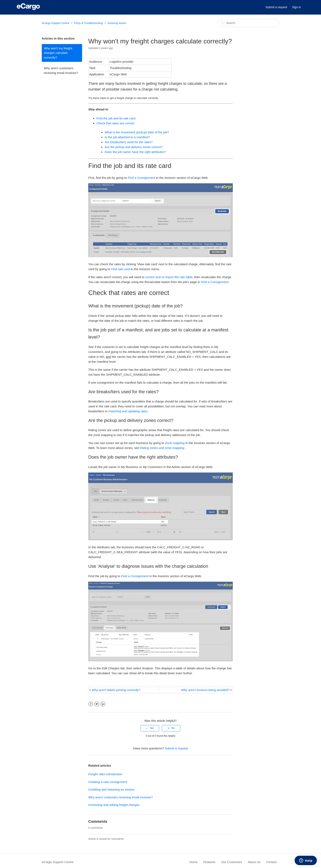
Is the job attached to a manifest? (127, 137)
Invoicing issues (117, 23)
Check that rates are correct (115, 123)
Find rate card (120, 269)
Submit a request (276, 7)
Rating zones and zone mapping (162, 448)
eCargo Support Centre (55, 23)
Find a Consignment (141, 178)
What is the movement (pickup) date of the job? (137, 132)
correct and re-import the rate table (169, 277)
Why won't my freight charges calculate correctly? (58, 53)
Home (193, 862)
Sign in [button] (297, 7)
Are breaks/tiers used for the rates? (129, 142)
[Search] (249, 23)
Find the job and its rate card (116, 118)
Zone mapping (175, 443)
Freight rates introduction (105, 774)
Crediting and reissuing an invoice (111, 789)
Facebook (91, 704)
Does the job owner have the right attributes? (135, 152)
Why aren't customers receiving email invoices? (61, 70)
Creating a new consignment (108, 782)
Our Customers (232, 862)
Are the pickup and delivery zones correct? (134, 147)
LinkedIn (103, 704)
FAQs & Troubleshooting (88, 23)
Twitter (97, 704)
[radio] (150, 728)
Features (209, 862)
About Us (254, 862)
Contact (271, 862)
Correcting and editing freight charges (114, 805)
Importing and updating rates (128, 411)
